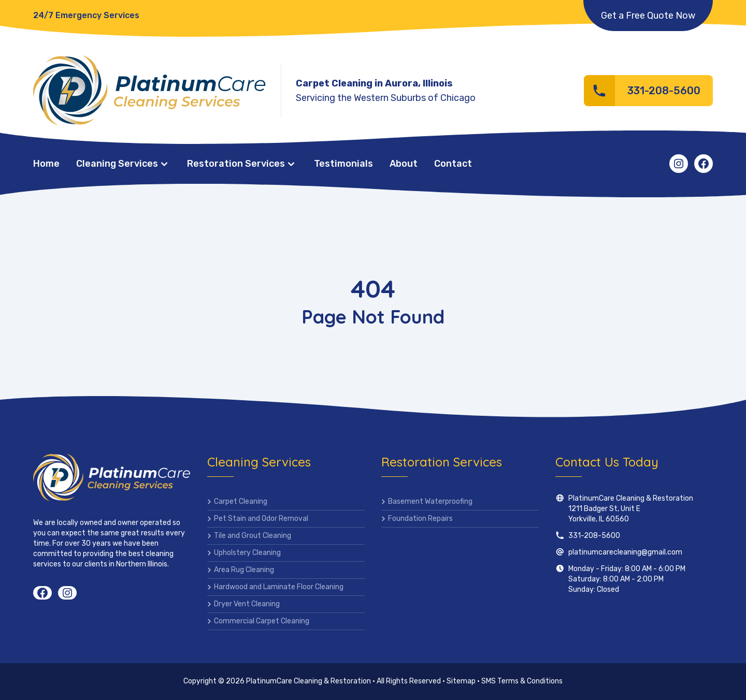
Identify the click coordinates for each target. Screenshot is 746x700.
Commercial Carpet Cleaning (262, 621)
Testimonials (343, 164)
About (404, 164)
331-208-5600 (594, 536)
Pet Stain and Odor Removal (261, 519)
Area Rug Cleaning (244, 570)
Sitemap (461, 681)
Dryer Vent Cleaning (247, 604)
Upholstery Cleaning (247, 553)
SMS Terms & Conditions (522, 681)
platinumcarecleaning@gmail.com (625, 552)
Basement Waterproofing (430, 501)
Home (46, 164)
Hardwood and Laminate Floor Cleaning (279, 587)
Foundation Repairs (420, 519)
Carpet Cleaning (241, 501)
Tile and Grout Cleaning (253, 536)
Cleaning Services (117, 164)
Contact (453, 164)
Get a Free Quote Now (648, 16)
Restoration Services (236, 164)
